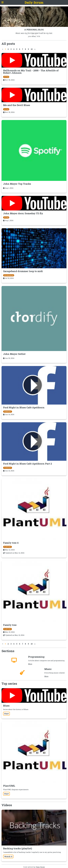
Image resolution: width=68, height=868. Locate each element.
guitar (6, 77)
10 (32, 49)
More (30, 664)
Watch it (8, 856)
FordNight (8, 412)
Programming (9, 275)
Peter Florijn (40, 867)
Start (6, 714)
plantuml (7, 547)
